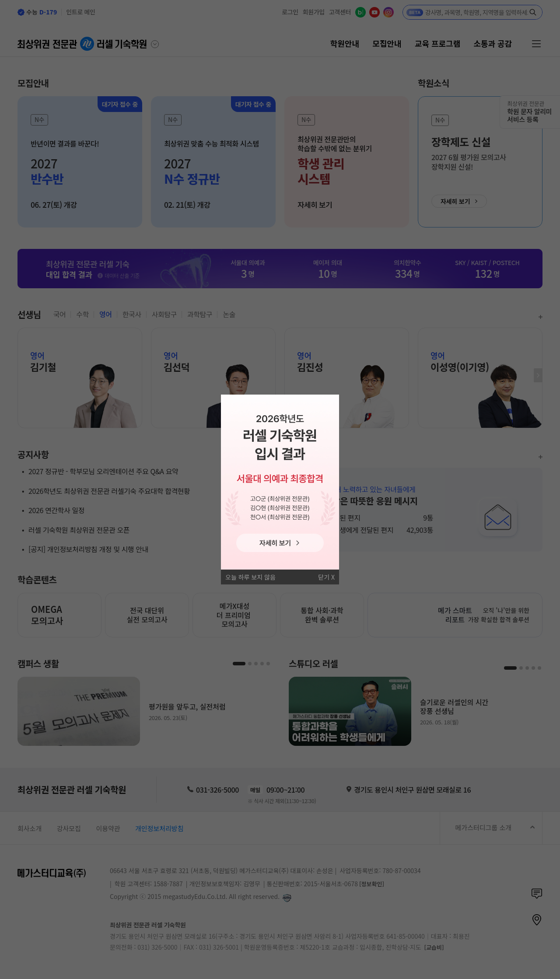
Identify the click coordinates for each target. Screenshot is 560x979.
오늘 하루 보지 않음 (250, 577)
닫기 (324, 577)
